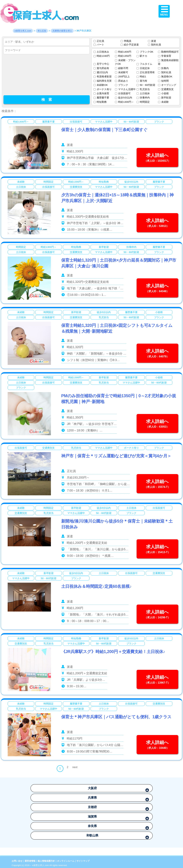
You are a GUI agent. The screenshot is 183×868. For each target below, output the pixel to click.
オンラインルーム (66, 861)
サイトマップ (83, 861)
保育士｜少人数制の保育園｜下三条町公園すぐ (104, 130)
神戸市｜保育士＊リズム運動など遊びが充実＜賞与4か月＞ (116, 456)
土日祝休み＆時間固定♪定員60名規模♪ (96, 586)
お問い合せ (17, 861)
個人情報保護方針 (46, 861)
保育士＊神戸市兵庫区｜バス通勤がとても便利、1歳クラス (116, 717)
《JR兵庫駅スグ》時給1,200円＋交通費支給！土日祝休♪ (113, 652)
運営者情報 (30, 861)
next (75, 767)
